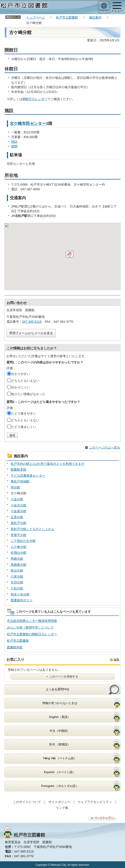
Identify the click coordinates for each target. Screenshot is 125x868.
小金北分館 (19, 505)
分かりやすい (21, 374)
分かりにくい (21, 387)
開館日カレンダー (35, 99)
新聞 (14, 146)
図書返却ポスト (22, 600)
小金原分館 (19, 511)
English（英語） (60, 717)
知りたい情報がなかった (28, 394)
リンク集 (62, 808)
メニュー (117, 7)
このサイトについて (27, 802)
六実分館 (17, 577)
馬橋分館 (17, 559)
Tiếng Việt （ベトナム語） (60, 758)
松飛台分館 (19, 553)
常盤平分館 (19, 535)
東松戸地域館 (20, 481)
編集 (117, 659)
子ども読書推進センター (28, 476)
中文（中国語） (60, 731)
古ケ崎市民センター (28, 124)
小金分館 (17, 499)
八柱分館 (17, 588)
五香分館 (17, 517)
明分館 (15, 487)
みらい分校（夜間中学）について (30, 627)
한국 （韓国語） (60, 744)
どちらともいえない (25, 381)
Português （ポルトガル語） (60, 786)
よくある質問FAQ (57, 689)
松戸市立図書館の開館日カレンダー (32, 634)
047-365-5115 (32, 322)
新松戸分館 (19, 523)
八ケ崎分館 (19, 547)
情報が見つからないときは (60, 703)
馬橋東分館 (19, 565)
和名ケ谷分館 (20, 594)
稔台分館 (17, 570)
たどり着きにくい (24, 427)
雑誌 (14, 142)
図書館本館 (19, 470)
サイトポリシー (59, 802)
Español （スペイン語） (60, 772)
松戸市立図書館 (67, 17)
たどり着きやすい (24, 413)
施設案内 (95, 17)
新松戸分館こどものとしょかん (33, 529)
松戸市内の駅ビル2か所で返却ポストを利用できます (48, 464)
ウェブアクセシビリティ (95, 802)
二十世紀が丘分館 (23, 541)
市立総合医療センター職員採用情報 (32, 621)
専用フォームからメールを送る (31, 333)
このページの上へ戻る (104, 447)
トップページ (35, 17)
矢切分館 (17, 582)
